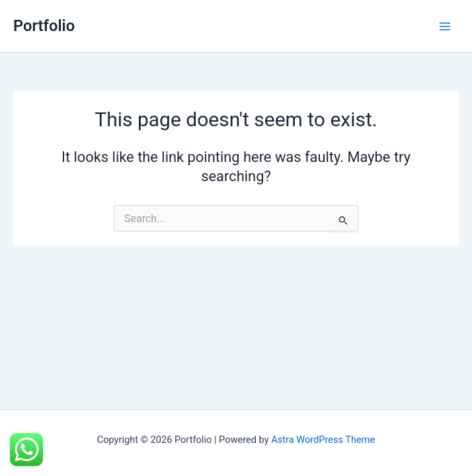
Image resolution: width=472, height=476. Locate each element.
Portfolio (44, 26)
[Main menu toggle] (445, 26)
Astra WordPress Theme (323, 440)
